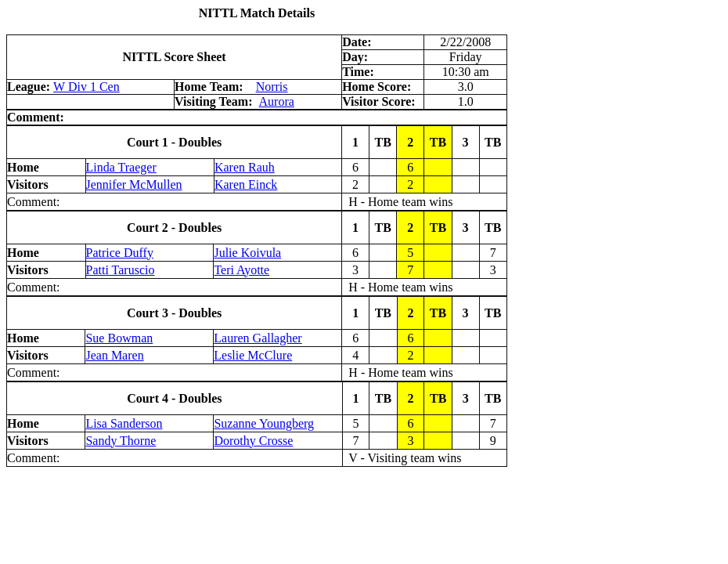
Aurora (277, 101)
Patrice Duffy (120, 253)
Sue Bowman (119, 338)
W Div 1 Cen (86, 87)
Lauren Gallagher (258, 338)
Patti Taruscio (121, 270)
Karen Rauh (245, 167)
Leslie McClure (253, 355)
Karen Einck (246, 184)
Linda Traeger (121, 167)
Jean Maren (114, 355)
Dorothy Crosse (253, 441)
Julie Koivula (247, 253)
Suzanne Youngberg (264, 423)
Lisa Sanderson (124, 423)
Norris (272, 87)
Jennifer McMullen (134, 184)
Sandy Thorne (121, 441)
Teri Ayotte (241, 270)
